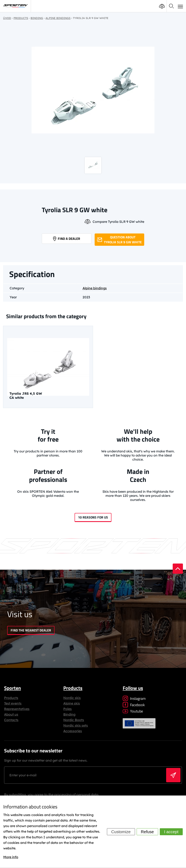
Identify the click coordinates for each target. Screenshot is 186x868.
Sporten (12, 688)
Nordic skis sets (76, 725)
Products (11, 698)
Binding (69, 714)
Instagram (134, 698)
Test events (13, 703)
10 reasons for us (93, 517)
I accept (171, 832)
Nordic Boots (74, 720)
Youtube (133, 711)
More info (11, 857)
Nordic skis (72, 698)
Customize (121, 832)
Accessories (73, 731)
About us (11, 714)
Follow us (133, 688)
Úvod (7, 18)
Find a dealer (67, 239)
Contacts (11, 720)
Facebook (134, 705)
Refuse (147, 832)
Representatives (17, 709)
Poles (67, 709)
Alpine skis (72, 703)
